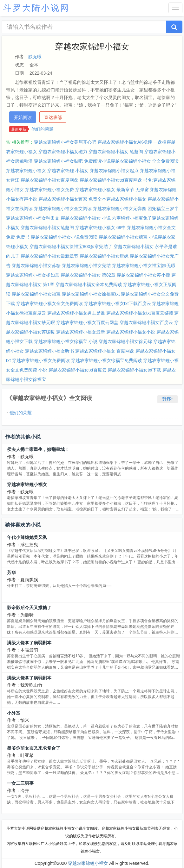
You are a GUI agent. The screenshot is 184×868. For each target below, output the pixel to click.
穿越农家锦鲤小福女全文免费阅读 (49, 303)
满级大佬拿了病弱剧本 (29, 643)
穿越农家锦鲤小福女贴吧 (58, 161)
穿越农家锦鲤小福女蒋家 (63, 199)
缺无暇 (35, 57)
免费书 (23, 237)
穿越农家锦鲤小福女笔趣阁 (47, 228)
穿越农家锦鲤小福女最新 (81, 332)
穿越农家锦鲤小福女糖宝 (123, 237)
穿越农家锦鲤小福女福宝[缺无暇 (144, 265)
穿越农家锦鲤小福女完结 (86, 265)
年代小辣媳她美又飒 (27, 537)
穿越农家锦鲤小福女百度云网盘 (87, 322)
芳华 (11, 572)
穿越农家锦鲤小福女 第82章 (88, 275)
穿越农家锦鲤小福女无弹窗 (120, 209)
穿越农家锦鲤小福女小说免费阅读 (64, 237)
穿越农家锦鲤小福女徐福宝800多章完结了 (71, 247)
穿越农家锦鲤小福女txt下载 (134, 370)
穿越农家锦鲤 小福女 (68, 171)
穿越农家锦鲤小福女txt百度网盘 (111, 180)
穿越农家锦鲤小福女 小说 (86, 218)
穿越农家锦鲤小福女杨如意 (33, 275)
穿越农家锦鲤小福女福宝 (36, 294)
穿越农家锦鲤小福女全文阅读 (63, 209)
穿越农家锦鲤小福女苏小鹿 (143, 275)
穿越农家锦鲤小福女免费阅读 (41, 360)
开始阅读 (23, 117)
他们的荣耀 (43, 129)
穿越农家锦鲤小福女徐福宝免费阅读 (107, 360)
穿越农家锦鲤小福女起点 (114, 171)
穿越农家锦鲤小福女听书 (49, 351)
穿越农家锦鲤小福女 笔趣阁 (116, 152)
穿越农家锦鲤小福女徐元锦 (125, 341)
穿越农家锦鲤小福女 (27, 484)
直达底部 (53, 117)
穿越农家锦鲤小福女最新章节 (49, 256)
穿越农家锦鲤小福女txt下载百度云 (118, 303)
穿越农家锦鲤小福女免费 (49, 190)
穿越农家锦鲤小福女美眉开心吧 (65, 142)
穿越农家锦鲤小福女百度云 (146, 322)
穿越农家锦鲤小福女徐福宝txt (91, 294)
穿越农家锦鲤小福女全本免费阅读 (89, 284)
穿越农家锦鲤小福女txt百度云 (78, 370)
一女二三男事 (20, 783)
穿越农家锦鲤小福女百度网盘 (49, 180)
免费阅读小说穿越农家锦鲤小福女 (117, 161)
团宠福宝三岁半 (163, 209)
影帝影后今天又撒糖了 (29, 608)
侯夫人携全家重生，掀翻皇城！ (38, 449)
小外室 (14, 713)
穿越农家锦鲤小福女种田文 (33, 218)
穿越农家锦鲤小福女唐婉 (104, 256)
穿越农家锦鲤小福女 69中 (100, 228)
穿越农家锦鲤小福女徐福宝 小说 (66, 341)
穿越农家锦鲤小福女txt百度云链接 (140, 313)
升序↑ (168, 399)
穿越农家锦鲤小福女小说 (131, 332)
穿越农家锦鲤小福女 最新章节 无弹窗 (112, 190)
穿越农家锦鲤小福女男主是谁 (76, 313)
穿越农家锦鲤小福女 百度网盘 (105, 351)
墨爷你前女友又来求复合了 (34, 748)
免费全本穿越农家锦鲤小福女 (117, 199)
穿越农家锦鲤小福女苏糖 (36, 265)
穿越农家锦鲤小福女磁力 (63, 152)
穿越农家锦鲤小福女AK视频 (125, 142)
